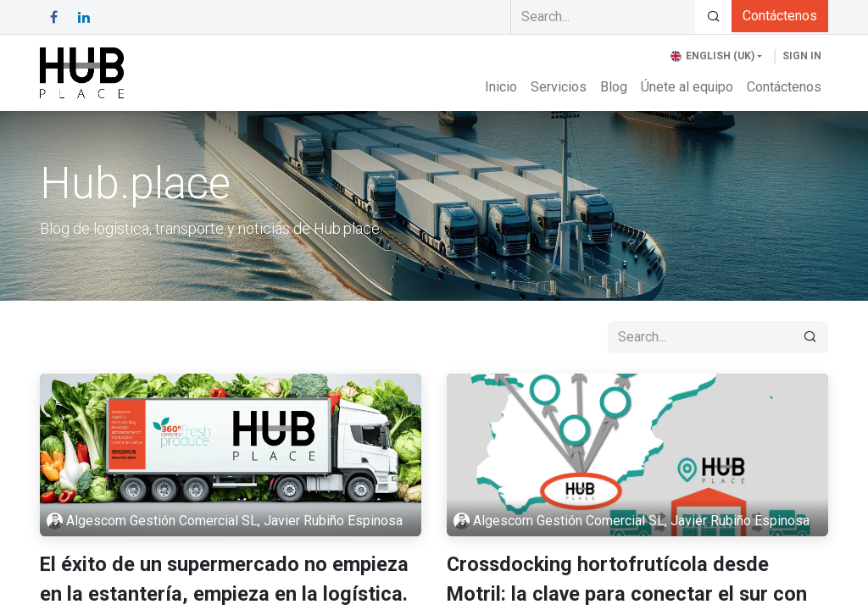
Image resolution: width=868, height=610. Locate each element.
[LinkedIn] (84, 17)
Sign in (802, 56)
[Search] (713, 17)
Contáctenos (780, 16)
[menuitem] (501, 87)
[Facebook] (53, 17)
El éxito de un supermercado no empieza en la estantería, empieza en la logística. (224, 579)
